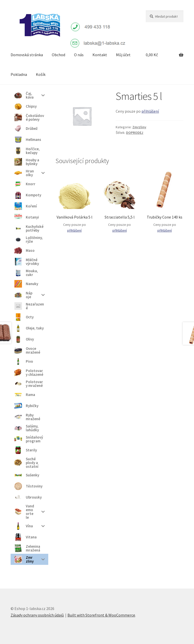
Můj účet (123, 55)
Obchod (58, 55)
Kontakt (100, 55)
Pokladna (19, 74)
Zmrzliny (139, 127)
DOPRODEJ (135, 133)
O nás (79, 55)
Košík (41, 74)
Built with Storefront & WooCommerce (101, 615)
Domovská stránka (27, 55)
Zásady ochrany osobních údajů (37, 615)
